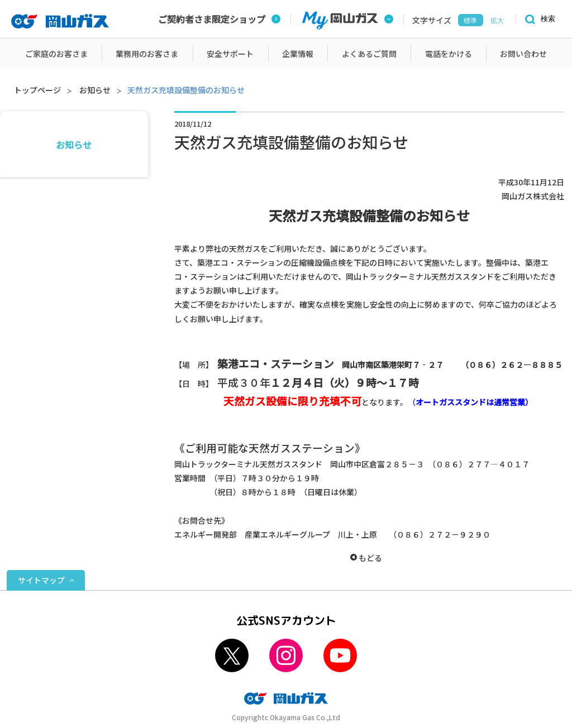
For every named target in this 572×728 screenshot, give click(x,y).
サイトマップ (41, 580)
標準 (470, 21)
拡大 (497, 21)
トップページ (37, 90)
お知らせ (95, 90)
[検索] (538, 19)
